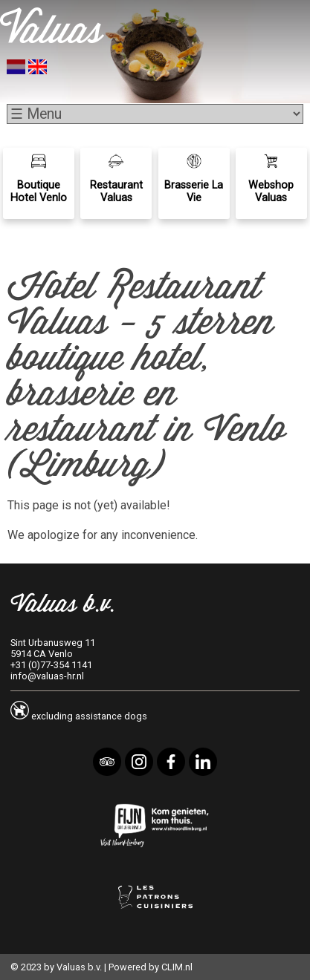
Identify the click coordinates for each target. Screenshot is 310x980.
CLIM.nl (177, 967)
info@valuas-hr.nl (47, 676)
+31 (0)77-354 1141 (51, 665)
